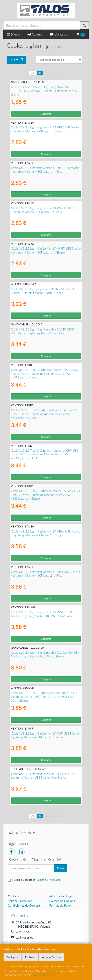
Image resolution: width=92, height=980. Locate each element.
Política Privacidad (20, 901)
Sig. (60, 73)
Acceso (35, 34)
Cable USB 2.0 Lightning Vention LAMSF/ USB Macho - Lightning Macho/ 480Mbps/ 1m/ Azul (45, 210)
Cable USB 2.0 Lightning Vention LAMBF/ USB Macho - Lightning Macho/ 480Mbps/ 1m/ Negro (45, 129)
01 (40, 73)
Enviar (61, 868)
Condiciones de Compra (24, 905)
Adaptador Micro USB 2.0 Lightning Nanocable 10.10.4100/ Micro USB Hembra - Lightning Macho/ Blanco (44, 91)
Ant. (32, 73)
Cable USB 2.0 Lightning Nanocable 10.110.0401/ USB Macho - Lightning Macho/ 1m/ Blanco (43, 331)
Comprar (46, 114)
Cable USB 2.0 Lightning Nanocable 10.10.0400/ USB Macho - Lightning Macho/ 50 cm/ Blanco (45, 654)
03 (53, 73)
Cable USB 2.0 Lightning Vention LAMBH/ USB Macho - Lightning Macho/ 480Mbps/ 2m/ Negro (46, 533)
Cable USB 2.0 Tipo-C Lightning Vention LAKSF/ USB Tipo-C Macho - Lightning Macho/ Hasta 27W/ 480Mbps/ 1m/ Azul (45, 454)
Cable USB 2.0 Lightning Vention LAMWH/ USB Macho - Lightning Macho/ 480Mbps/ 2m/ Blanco (43, 614)
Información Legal (61, 896)
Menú (14, 34)
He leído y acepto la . (37, 880)
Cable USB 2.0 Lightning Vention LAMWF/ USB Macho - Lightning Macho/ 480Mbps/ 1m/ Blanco (46, 250)
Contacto (59, 34)
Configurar (13, 957)
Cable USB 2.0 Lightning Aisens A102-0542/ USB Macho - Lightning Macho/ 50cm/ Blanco (42, 291)
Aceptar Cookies (52, 957)
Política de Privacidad (48, 880)
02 (46, 73)
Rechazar (30, 957)
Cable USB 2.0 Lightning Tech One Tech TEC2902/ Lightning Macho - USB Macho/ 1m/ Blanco (43, 776)
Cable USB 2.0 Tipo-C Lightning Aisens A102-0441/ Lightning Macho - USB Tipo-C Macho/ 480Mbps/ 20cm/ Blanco (44, 697)
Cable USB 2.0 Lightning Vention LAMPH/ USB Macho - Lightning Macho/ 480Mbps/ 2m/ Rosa (46, 574)
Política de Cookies (44, 975)
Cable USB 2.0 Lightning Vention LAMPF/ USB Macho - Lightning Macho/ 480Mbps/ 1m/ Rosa (45, 170)
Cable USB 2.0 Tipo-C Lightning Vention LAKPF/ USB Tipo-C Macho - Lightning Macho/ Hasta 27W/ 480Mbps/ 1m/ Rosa (45, 414)
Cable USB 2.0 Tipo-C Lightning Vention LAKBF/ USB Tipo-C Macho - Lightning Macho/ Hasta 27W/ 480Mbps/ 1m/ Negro (45, 374)
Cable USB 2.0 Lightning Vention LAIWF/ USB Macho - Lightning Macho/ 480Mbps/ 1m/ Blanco (46, 735)
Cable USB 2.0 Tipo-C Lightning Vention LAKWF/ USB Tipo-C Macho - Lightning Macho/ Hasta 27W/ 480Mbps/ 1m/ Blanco (45, 495)
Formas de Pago (60, 905)
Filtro (17, 60)
